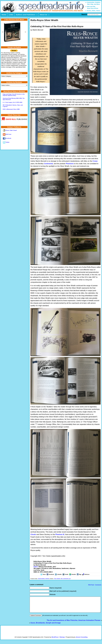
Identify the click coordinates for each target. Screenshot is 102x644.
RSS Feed (7, 134)
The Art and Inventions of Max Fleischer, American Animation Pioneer (74, 623)
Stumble (74, 574)
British (47, 579)
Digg (80, 574)
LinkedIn (59, 574)
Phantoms (70, 164)
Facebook (51, 574)
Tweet (44, 574)
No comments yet (66, 579)
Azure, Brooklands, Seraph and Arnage (46, 626)
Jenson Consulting (82, 640)
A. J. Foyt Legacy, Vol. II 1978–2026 (12, 102)
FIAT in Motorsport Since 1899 (11, 109)
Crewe (95, 161)
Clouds (33, 534)
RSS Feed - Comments (95, 585)
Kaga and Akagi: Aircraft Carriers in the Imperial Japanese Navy (14, 95)
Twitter (6, 142)
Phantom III (60, 534)
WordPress (55, 640)
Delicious (87, 574)
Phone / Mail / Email (10, 130)
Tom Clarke (57, 579)
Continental (48, 164)
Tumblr (67, 574)
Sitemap (62, 640)
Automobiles (41, 579)
